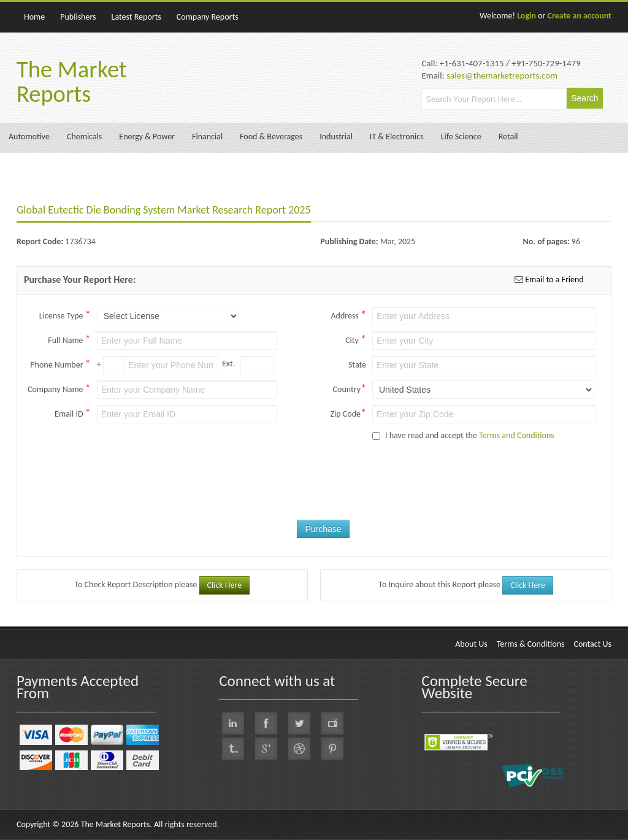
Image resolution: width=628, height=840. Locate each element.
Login (527, 16)
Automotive (29, 137)
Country (350, 388)
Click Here (225, 585)
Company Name (59, 388)
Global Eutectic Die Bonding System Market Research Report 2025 (164, 210)
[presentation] (354, 490)
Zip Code (348, 413)
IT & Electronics (397, 137)
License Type (65, 315)
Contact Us (592, 644)
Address (348, 315)
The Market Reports (72, 82)
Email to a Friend (553, 279)
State (357, 365)
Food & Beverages (271, 137)
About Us (471, 644)
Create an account (580, 16)
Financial (207, 137)
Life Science (461, 137)
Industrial (336, 137)
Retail (508, 137)
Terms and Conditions (517, 435)
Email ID (73, 413)
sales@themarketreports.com (502, 75)
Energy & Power (147, 137)
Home (34, 17)
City (356, 339)
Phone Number (60, 364)
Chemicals (84, 137)
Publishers (78, 17)
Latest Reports (136, 17)
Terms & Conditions (531, 644)
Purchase (323, 529)
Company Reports (208, 17)
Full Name (69, 339)
